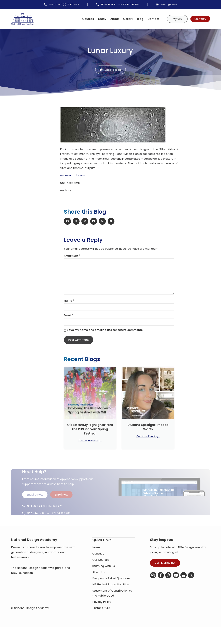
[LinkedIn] (184, 589)
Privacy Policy (102, 615)
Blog (134, 19)
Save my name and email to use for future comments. (105, 331)
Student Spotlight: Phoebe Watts (148, 427)
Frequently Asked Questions (111, 592)
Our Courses (101, 573)
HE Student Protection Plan (111, 598)
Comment (72, 256)
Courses (82, 19)
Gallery (122, 19)
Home (96, 561)
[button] (45, 113)
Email (69, 316)
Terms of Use (101, 621)
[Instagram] (153, 589)
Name (69, 301)
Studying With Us (104, 579)
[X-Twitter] (191, 589)
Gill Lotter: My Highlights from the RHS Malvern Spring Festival (90, 429)
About (108, 19)
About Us (99, 585)
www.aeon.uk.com (72, 176)
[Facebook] (161, 589)
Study (96, 19)
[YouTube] (176, 589)
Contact (147, 19)
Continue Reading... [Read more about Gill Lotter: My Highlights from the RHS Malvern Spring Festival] (90, 441)
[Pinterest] (168, 589)
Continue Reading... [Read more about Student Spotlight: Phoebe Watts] (148, 437)
